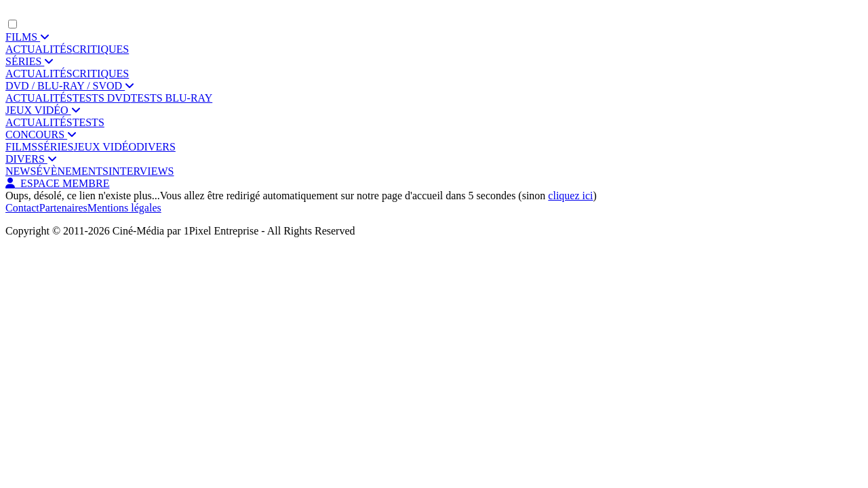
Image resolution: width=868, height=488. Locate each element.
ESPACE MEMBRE (57, 183)
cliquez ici (570, 196)
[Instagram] (56, 265)
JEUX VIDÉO (43, 110)
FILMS (27, 37)
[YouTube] (77, 265)
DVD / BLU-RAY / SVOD (70, 86)
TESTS (88, 122)
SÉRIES (29, 61)
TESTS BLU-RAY (171, 98)
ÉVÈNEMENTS (72, 171)
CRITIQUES (101, 49)
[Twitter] (36, 265)
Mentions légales (124, 208)
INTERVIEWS (141, 171)
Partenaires (63, 208)
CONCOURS (41, 135)
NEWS (21, 171)
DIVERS (156, 147)
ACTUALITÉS (39, 49)
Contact (22, 208)
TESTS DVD (102, 98)
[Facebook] (16, 265)
